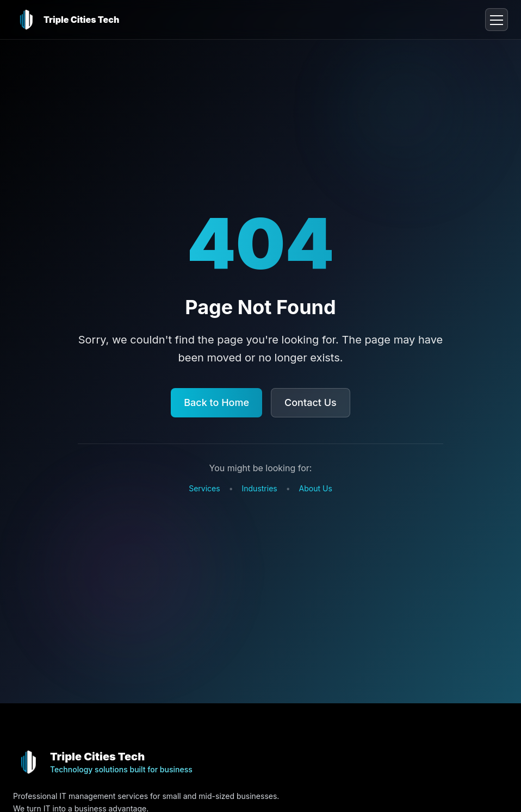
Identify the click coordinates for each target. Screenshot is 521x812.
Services (204, 488)
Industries (260, 488)
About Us (316, 488)
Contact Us (311, 402)
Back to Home (216, 402)
